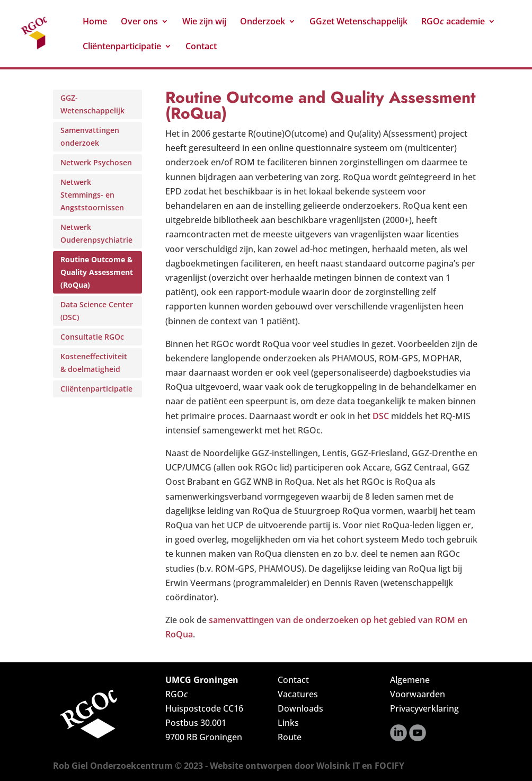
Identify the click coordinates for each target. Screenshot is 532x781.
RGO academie (453, 22)
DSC (381, 416)
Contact (201, 47)
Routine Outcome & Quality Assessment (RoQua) (97, 272)
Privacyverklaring (424, 708)
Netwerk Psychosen (96, 162)
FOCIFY (389, 766)
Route (290, 737)
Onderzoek (263, 22)
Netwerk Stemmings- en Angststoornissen (92, 195)
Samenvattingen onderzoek (90, 136)
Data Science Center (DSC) (97, 311)
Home (95, 22)
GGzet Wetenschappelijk (358, 22)
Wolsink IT (338, 766)
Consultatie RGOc (92, 337)
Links (288, 723)
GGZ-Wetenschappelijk (92, 104)
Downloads (300, 708)
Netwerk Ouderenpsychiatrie (96, 233)
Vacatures (298, 694)
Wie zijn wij (204, 22)
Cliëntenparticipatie (122, 47)
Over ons (139, 22)
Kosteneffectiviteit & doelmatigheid (94, 363)
